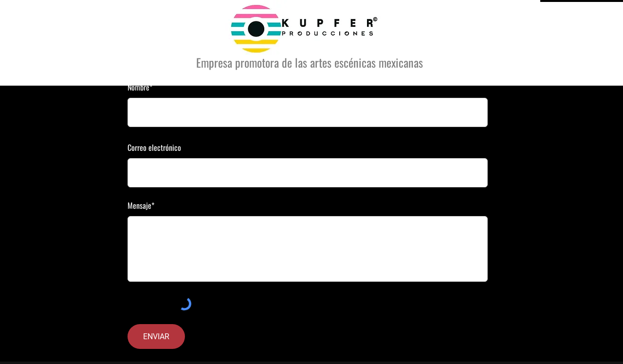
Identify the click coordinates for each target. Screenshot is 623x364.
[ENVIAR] (156, 337)
